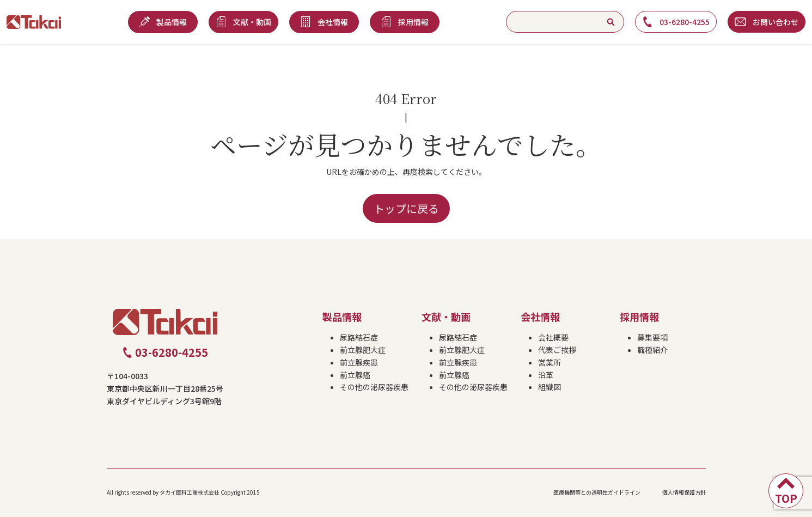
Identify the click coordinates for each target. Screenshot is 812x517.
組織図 (550, 387)
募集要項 (652, 337)
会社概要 (553, 337)
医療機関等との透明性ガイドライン (597, 492)
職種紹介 (652, 350)
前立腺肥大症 (363, 350)
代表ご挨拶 (557, 350)
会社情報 (540, 317)
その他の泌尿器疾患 (374, 387)
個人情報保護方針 (684, 492)
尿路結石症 (359, 337)
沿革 (546, 375)
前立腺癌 (355, 375)
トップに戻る (406, 208)
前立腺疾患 (359, 362)
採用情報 (639, 317)
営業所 (550, 362)
